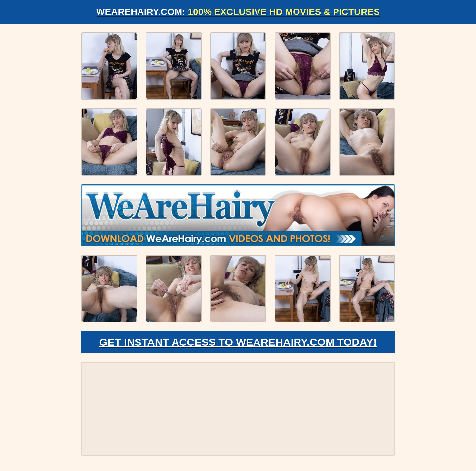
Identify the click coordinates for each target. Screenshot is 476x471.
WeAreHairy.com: (238, 12)
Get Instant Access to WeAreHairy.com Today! (238, 342)
